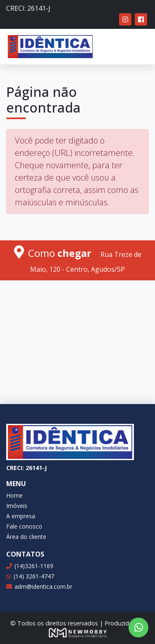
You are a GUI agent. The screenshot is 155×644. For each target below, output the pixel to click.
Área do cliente (26, 537)
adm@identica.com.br (39, 586)
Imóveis (17, 506)
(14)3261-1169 (30, 566)
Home (14, 495)
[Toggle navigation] (137, 47)
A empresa (21, 516)
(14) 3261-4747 (30, 576)
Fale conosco (24, 526)
